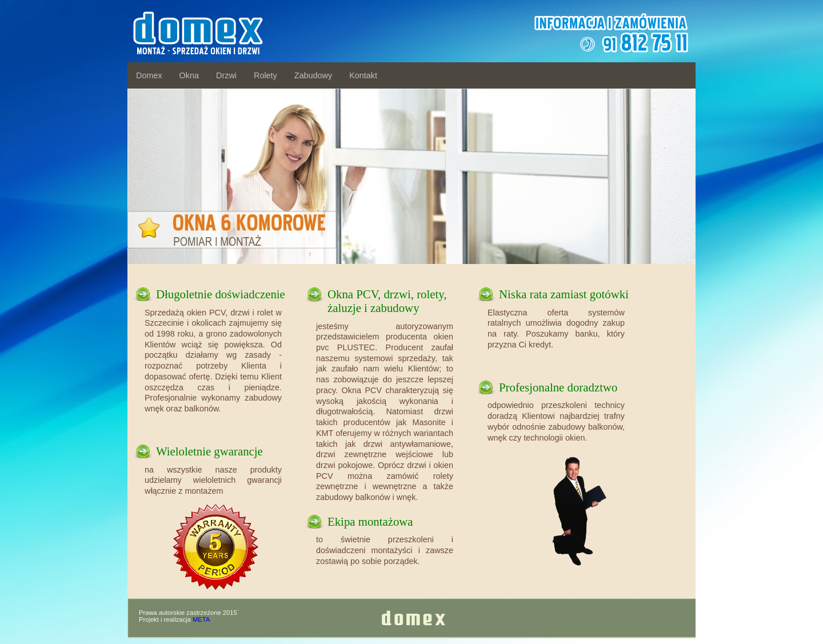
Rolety (265, 75)
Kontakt (363, 75)
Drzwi (226, 75)
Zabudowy (313, 75)
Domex (149, 75)
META (201, 619)
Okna (189, 75)
